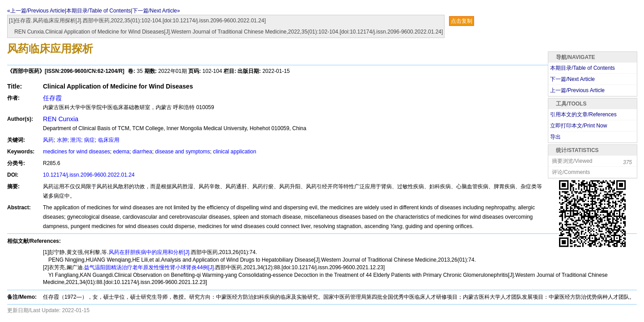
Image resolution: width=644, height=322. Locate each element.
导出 (555, 137)
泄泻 (76, 140)
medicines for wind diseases (76, 152)
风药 (48, 140)
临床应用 (109, 140)
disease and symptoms (183, 152)
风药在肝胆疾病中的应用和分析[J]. (150, 252)
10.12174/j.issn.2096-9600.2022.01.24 (89, 175)
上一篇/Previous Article (577, 90)
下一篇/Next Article (572, 79)
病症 (89, 140)
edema (121, 152)
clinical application (235, 152)
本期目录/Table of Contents (99, 11)
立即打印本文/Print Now (578, 126)
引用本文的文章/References (583, 114)
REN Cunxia (61, 119)
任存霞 (52, 98)
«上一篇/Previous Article (36, 11)
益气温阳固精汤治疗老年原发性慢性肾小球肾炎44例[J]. (150, 267)
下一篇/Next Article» (156, 11)
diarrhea (142, 152)
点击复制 (462, 21)
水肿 (62, 140)
